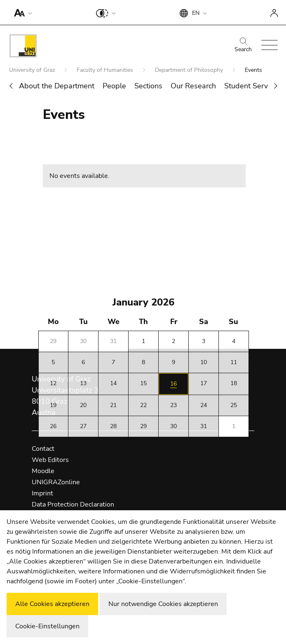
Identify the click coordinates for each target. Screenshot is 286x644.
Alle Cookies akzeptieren (52, 604)
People (114, 86)
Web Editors (50, 460)
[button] (21, 12)
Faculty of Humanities (106, 70)
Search (243, 45)
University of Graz (33, 70)
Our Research (193, 86)
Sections (148, 86)
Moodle (43, 471)
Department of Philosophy (190, 70)
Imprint (42, 493)
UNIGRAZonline (56, 482)
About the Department (57, 86)
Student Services (252, 86)
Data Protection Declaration (73, 504)
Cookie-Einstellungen (47, 626)
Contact (43, 449)
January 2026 (143, 302)
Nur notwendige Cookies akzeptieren (163, 604)
